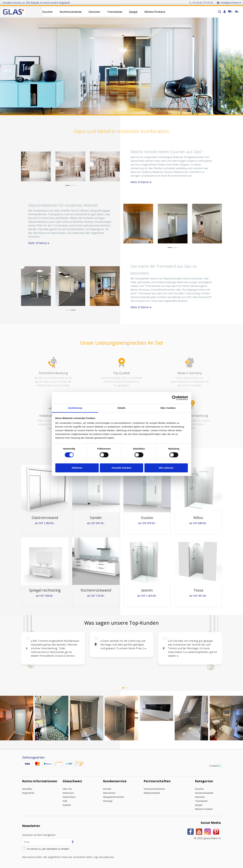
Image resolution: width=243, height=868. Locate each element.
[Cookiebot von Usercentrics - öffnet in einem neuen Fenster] (174, 398)
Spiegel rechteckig (45, 590)
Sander (96, 517)
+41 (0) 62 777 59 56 (201, 3)
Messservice (109, 793)
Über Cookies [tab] (168, 408)
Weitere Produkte (155, 12)
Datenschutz (69, 797)
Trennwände (115, 12)
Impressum (68, 793)
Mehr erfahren (141, 182)
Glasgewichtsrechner (114, 797)
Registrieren (28, 793)
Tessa (198, 590)
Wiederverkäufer (152, 793)
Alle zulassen (166, 468)
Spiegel (133, 12)
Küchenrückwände (71, 12)
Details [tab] (122, 408)
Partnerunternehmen (154, 789)
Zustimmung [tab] (75, 408)
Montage (108, 801)
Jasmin (147, 590)
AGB (65, 801)
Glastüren (94, 12)
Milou (198, 517)
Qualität (67, 805)
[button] (68, 185)
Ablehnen (77, 468)
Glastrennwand (45, 517)
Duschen (47, 12)
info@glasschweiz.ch (229, 3)
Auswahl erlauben (122, 468)
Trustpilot (214, 766)
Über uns (67, 789)
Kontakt (107, 789)
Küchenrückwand (96, 590)
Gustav (147, 517)
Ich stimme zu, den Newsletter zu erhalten (48, 849)
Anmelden (27, 789)
